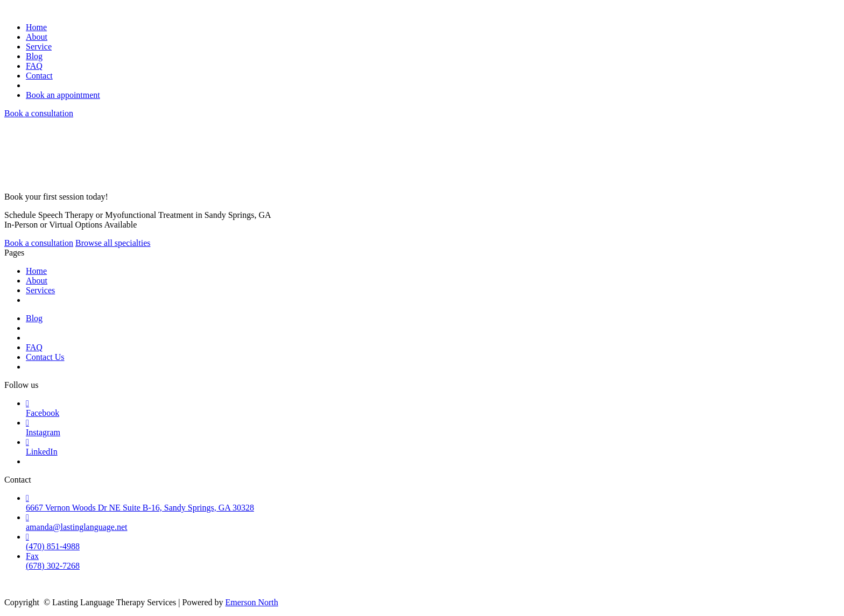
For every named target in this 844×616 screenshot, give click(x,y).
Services (40, 290)
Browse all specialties (113, 243)
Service (39, 47)
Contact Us (45, 357)
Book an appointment (63, 95)
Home (36, 27)
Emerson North (252, 602)
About (37, 37)
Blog (34, 56)
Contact (39, 76)
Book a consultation (39, 113)
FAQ (34, 66)
